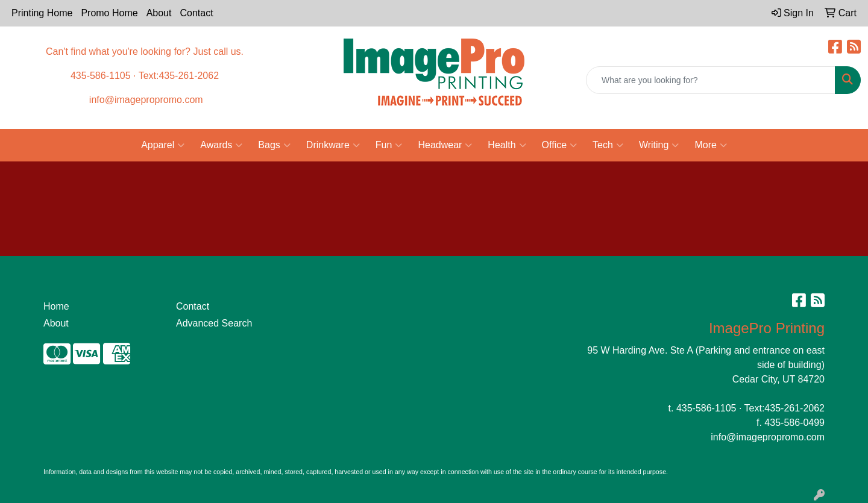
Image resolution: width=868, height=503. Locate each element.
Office (560, 145)
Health (507, 145)
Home (56, 306)
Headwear (445, 145)
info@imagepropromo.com (768, 437)
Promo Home (109, 13)
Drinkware (333, 145)
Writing (659, 145)
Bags (274, 145)
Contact (196, 13)
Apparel (163, 145)
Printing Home (42, 13)
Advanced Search (214, 323)
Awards (221, 145)
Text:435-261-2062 (785, 408)
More (710, 145)
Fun (389, 145)
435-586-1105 (706, 408)
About (159, 13)
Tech (608, 145)
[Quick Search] (711, 80)
